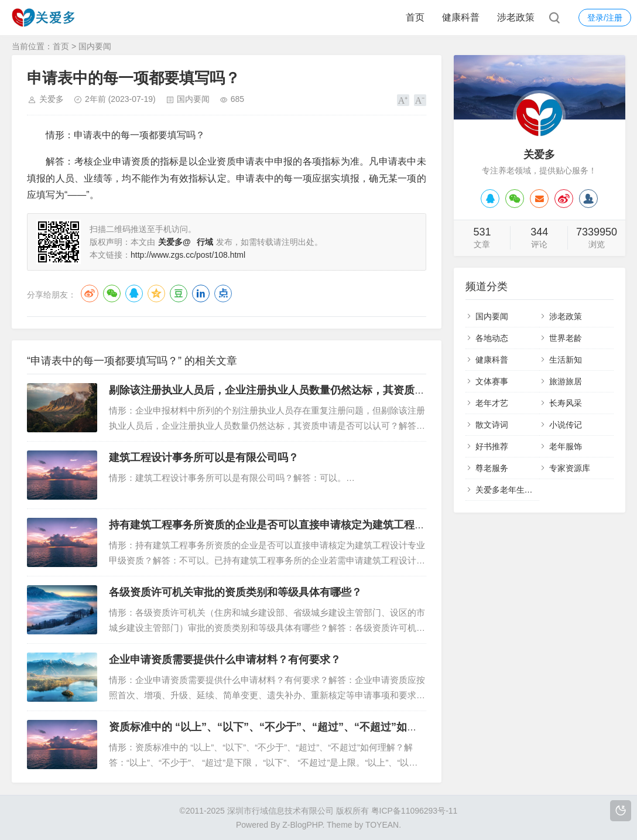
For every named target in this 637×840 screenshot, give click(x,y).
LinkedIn (201, 293)
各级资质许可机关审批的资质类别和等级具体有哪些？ (235, 592)
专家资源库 (570, 468)
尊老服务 (492, 468)
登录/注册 (605, 18)
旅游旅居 (566, 381)
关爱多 (52, 99)
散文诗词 (492, 425)
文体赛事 (492, 381)
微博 (90, 293)
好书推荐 (492, 446)
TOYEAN (382, 825)
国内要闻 (95, 46)
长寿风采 (566, 403)
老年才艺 (492, 403)
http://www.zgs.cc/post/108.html (188, 255)
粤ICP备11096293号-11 (415, 811)
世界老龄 (566, 338)
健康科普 (461, 17)
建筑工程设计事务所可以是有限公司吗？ (204, 457)
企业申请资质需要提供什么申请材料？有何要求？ (225, 660)
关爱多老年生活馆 (508, 490)
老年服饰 (566, 446)
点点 (223, 293)
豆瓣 (179, 293)
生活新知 (566, 360)
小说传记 (566, 425)
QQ (134, 293)
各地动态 (492, 338)
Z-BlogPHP (302, 825)
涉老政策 (516, 17)
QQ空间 (156, 293)
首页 (415, 17)
